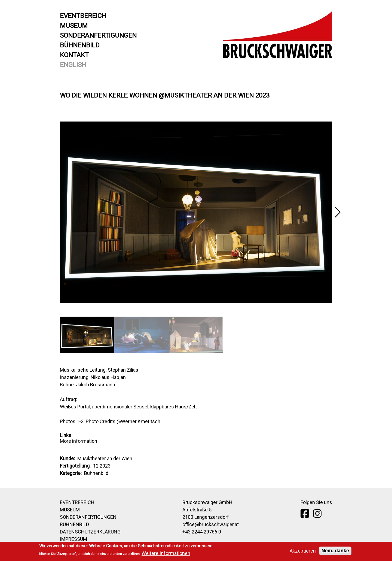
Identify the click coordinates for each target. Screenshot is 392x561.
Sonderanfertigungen (98, 35)
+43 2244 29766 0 (202, 532)
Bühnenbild (80, 45)
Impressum (73, 539)
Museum (74, 26)
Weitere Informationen (166, 554)
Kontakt (74, 55)
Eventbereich (83, 16)
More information (79, 441)
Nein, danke (335, 551)
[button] (338, 212)
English (73, 65)
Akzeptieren (303, 552)
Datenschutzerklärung (90, 532)
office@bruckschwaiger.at (211, 524)
